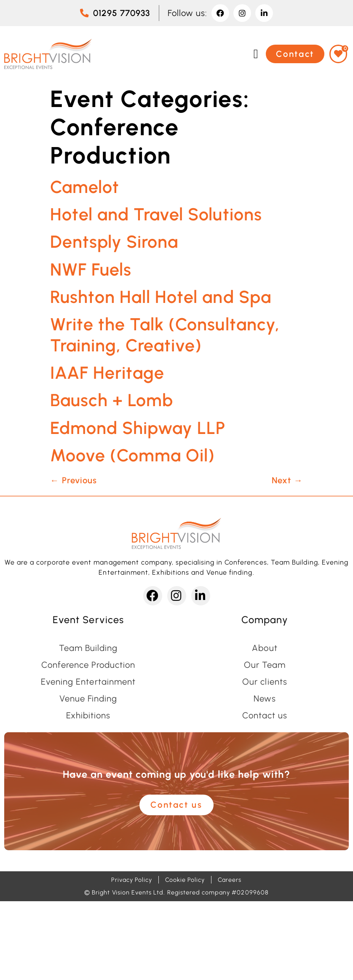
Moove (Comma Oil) (132, 455)
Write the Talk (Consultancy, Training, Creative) (165, 335)
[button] (256, 54)
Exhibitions (88, 715)
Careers (230, 880)
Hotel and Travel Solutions (156, 214)
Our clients (265, 682)
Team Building (88, 648)
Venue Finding (88, 699)
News (265, 699)
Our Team (265, 665)
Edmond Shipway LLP (138, 428)
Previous (74, 480)
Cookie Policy (185, 880)
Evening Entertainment (88, 682)
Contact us (265, 715)
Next (287, 480)
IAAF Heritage (107, 373)
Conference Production (88, 665)
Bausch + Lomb (112, 400)
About (265, 648)
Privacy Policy (132, 880)
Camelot (85, 187)
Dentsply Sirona (114, 242)
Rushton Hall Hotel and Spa (161, 297)
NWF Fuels (91, 269)
